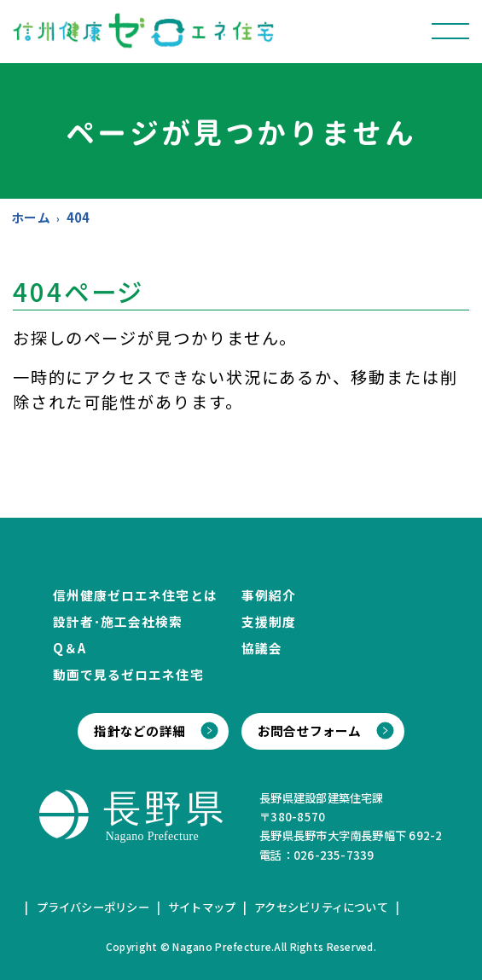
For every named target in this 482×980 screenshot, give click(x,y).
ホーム (31, 217)
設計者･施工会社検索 (118, 621)
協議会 (262, 648)
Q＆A (70, 648)
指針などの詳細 (139, 731)
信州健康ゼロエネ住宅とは (135, 595)
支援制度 (269, 621)
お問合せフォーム (310, 731)
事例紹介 (269, 595)
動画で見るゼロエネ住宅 (128, 674)
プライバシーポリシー (93, 907)
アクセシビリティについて (321, 907)
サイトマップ (202, 907)
